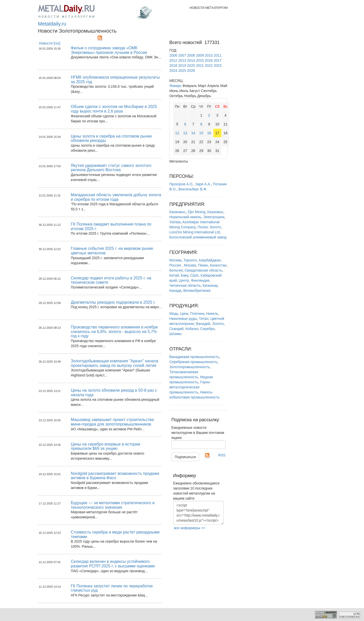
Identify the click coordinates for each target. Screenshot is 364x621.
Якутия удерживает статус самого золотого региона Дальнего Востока (111, 168)
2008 (191, 55)
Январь (175, 86)
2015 (200, 60)
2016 (209, 60)
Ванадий (203, 324)
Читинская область (185, 285)
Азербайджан (210, 260)
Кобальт (192, 329)
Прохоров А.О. (181, 184)
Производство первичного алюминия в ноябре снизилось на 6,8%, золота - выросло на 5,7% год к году (114, 331)
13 (185, 133)
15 (201, 133)
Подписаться (185, 457)
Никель (212, 314)
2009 (200, 55)
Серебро (207, 329)
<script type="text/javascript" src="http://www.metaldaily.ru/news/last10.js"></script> (198, 513)
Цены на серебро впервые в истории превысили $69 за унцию (106, 446)
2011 (218, 55)
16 (209, 133)
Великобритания (197, 291)
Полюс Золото (209, 227)
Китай (174, 275)
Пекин (203, 265)
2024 (173, 71)
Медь (174, 314)
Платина (197, 314)
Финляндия (200, 280)
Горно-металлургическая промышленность (190, 387)
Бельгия (176, 270)
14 (193, 133)
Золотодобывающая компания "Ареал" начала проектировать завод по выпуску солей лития (115, 363)
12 (177, 133)
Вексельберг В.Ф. (193, 189)
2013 (182, 60)
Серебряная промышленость (193, 362)
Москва (175, 260)
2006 (173, 55)
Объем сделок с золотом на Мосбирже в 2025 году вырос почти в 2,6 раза (114, 109)
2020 (191, 65)
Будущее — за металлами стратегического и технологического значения (113, 505)
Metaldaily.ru (52, 24)
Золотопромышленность (190, 367)
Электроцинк (214, 217)
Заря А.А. (203, 184)
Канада (175, 291)
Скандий (176, 329)
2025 (182, 71)
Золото (218, 324)
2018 (173, 65)
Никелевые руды (183, 319)
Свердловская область (203, 270)
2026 (191, 71)
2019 (182, 65)
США (194, 275)
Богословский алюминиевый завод (198, 237)
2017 (218, 60)
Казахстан (218, 265)
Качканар (210, 285)
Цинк (184, 314)
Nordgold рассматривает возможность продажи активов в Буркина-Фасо (115, 476)
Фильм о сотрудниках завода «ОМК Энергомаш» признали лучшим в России (109, 50)
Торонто (190, 260)
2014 (191, 60)
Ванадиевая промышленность (194, 357)
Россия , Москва (183, 265)
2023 (218, 65)
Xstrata (175, 222)
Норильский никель (185, 217)
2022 (209, 65)
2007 (182, 55)
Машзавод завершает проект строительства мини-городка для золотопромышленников (112, 422)
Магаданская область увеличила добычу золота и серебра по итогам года (116, 197)
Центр (184, 280)
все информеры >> (190, 528)
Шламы (175, 334)
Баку (185, 275)
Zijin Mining (196, 212)
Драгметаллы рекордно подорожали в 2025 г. (113, 302)
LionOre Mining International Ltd (195, 232)
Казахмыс (177, 212)
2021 (200, 65)
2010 (209, 55)
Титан (204, 319)
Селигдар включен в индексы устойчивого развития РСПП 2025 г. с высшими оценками (113, 564)
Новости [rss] (50, 43)
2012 (173, 60)
